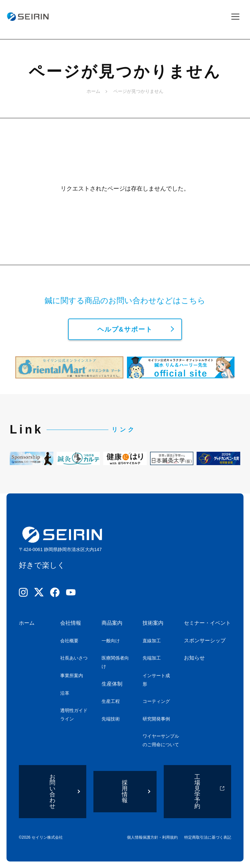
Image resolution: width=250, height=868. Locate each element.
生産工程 (111, 701)
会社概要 (69, 641)
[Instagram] (23, 594)
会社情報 (71, 623)
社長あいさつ (74, 658)
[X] (39, 593)
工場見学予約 (198, 791)
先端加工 (152, 658)
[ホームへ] (28, 16)
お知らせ (194, 658)
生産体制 (112, 684)
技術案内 (153, 623)
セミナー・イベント (207, 623)
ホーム (93, 91)
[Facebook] (55, 594)
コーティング (156, 701)
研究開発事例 (156, 719)
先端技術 (111, 719)
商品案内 (112, 623)
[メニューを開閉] (240, 16)
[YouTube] (71, 594)
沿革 (65, 693)
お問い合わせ (53, 791)
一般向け (111, 641)
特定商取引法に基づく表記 (208, 837)
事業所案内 (72, 676)
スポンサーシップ (205, 640)
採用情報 (125, 791)
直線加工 (152, 641)
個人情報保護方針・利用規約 (152, 837)
